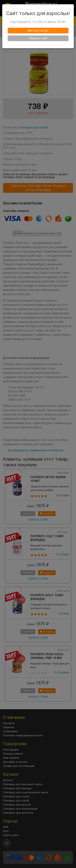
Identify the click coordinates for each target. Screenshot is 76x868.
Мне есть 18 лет (38, 31)
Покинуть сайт (38, 38)
